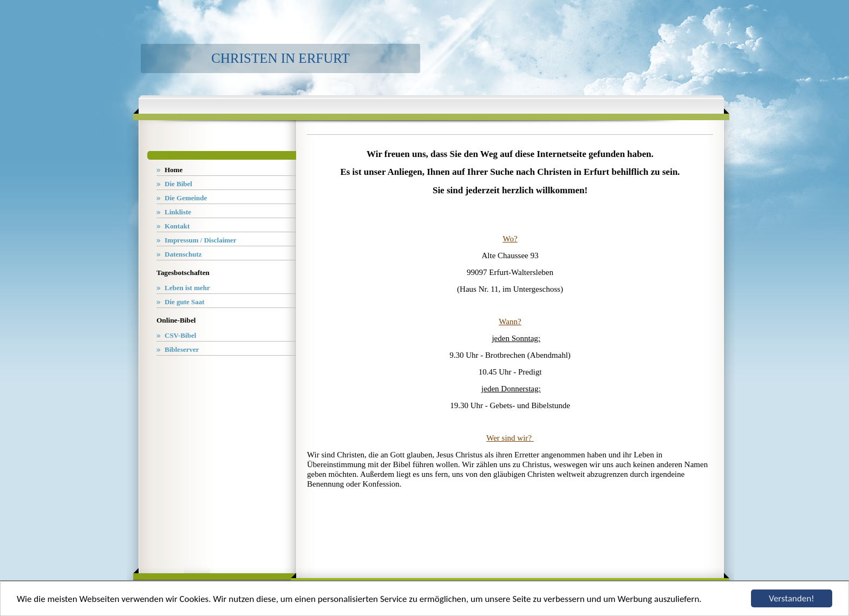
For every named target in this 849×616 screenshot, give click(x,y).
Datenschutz (183, 254)
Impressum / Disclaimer (201, 240)
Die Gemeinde (186, 198)
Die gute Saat (185, 302)
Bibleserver (182, 349)
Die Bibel (178, 184)
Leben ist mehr (187, 288)
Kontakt (177, 226)
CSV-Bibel (180, 335)
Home (174, 170)
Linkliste (178, 212)
